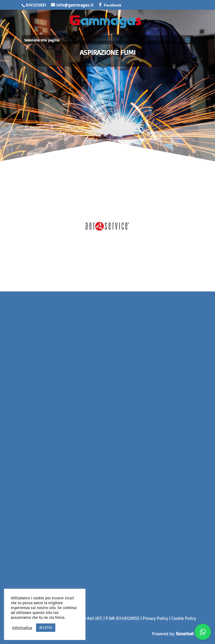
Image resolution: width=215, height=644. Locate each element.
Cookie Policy (184, 618)
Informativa (22, 628)
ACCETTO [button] (46, 627)
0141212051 (36, 5)
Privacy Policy (155, 618)
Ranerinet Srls (189, 634)
